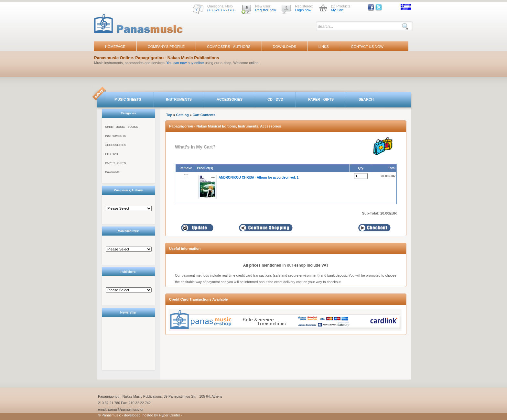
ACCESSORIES (230, 99)
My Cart (337, 10)
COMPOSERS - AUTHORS (229, 47)
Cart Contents (204, 115)
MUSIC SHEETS (128, 99)
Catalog (183, 115)
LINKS (324, 47)
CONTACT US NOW (367, 47)
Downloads (112, 172)
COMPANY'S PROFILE (166, 47)
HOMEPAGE (115, 47)
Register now (265, 10)
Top (169, 115)
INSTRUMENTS (179, 99)
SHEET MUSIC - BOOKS (121, 127)
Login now (303, 10)
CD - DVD (275, 99)
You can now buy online (185, 63)
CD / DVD (112, 154)
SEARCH (366, 99)
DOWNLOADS (285, 47)
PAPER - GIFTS (321, 99)
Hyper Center (170, 415)
